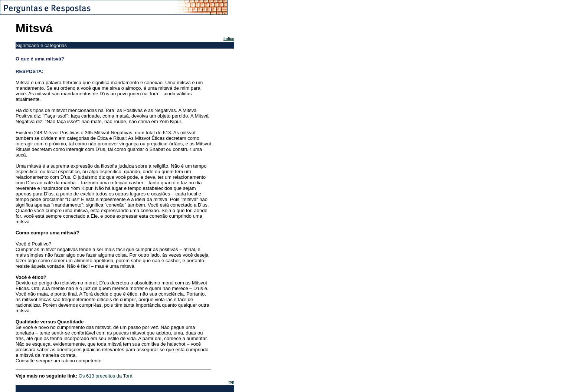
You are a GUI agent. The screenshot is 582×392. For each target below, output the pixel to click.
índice (229, 39)
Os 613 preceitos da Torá (106, 376)
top (231, 382)
